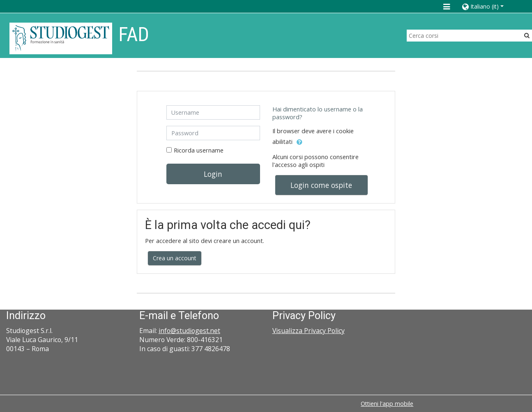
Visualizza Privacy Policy (309, 331)
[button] (489, 6)
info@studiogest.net (189, 331)
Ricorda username (199, 150)
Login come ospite (321, 185)
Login (213, 174)
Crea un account (175, 258)
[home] (61, 38)
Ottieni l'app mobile (387, 404)
